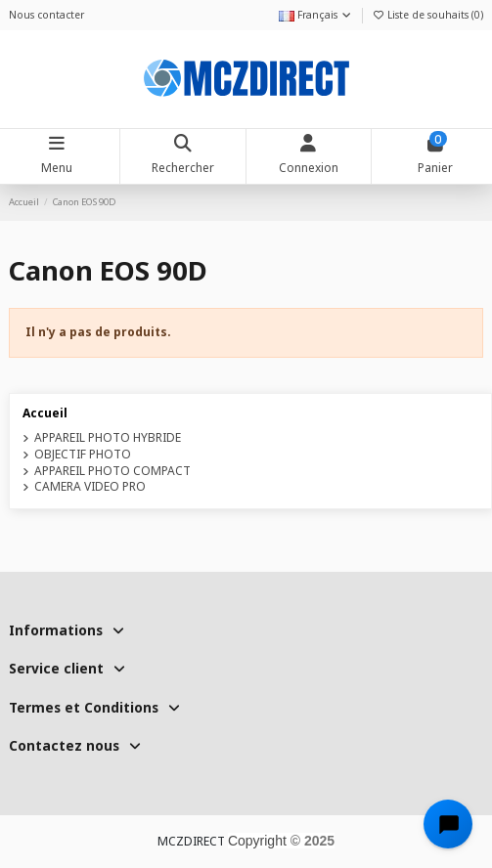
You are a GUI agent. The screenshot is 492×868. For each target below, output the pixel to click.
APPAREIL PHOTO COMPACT (112, 471)
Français (316, 15)
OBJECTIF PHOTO (83, 455)
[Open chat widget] (448, 824)
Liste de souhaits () (427, 15)
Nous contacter (46, 15)
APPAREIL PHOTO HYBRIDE (108, 438)
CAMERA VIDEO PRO (90, 487)
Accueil (45, 413)
